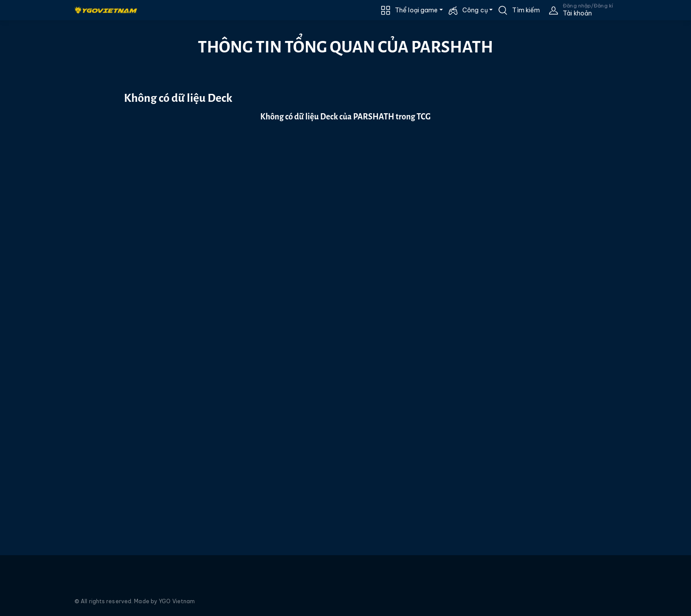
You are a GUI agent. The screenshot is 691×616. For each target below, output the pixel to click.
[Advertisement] (52, 179)
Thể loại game (416, 10)
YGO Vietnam (177, 601)
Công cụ (475, 10)
